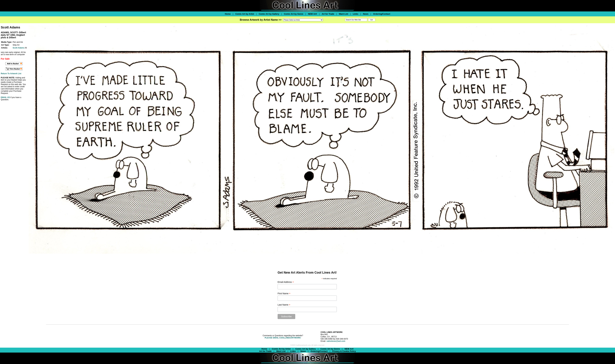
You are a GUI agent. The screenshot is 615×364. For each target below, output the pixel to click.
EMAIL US (5, 97)
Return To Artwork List (11, 74)
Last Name (284, 305)
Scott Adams (18, 48)
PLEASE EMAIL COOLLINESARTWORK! (283, 338)
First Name (284, 294)
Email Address (286, 282)
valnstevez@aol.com (336, 341)
